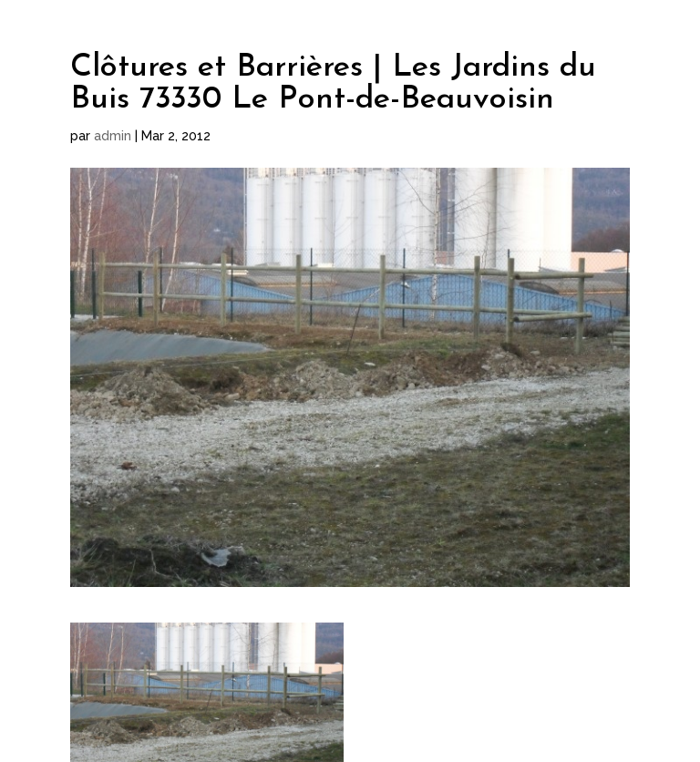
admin (113, 136)
